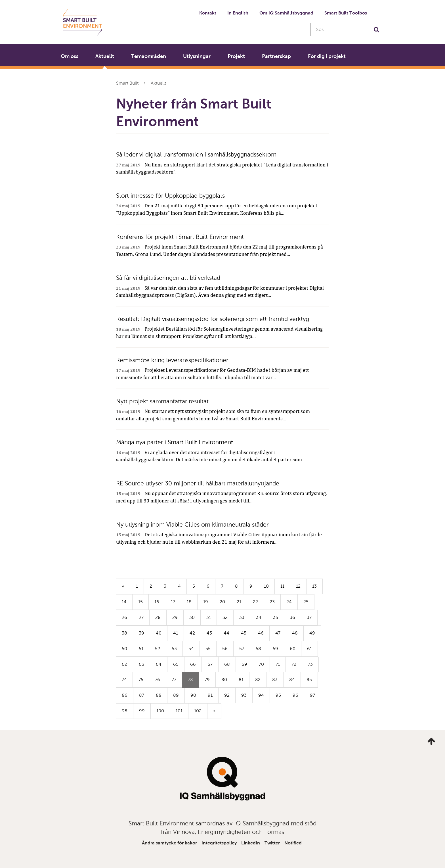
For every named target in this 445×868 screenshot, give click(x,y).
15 (140, 602)
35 (276, 617)
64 (159, 664)
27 (141, 617)
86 (125, 695)
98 (125, 711)
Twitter (272, 843)
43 (209, 633)
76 (158, 680)
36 (292, 617)
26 (124, 617)
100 (160, 711)
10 (266, 586)
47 (278, 633)
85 (309, 680)
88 (159, 695)
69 (244, 664)
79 (207, 680)
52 (158, 649)
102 (198, 711)
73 (310, 664)
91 (210, 695)
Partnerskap (276, 56)
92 (227, 695)
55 (208, 649)
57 (242, 649)
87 (142, 695)
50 (124, 649)
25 (306, 602)
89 (176, 695)
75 (141, 680)
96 (295, 695)
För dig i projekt (327, 56)
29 (175, 617)
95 (278, 695)
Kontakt (208, 13)
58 (258, 649)
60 (293, 649)
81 (241, 680)
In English (238, 13)
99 (142, 711)
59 (275, 649)
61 (309, 649)
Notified (293, 843)
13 (314, 586)
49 (312, 633)
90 (193, 695)
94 (261, 695)
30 (192, 617)
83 (275, 680)
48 (295, 633)
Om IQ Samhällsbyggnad (286, 13)
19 (206, 602)
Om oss (70, 56)
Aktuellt (105, 56)
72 (294, 664)
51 (141, 649)
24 (289, 602)
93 (244, 695)
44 (226, 633)
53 (174, 649)
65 (176, 664)
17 (173, 602)
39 (141, 633)
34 (259, 617)
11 (282, 586)
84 (292, 680)
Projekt (236, 56)
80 (224, 680)
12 (298, 586)
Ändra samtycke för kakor (169, 843)
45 (244, 633)
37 (309, 617)
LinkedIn (251, 843)
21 (239, 602)
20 (222, 602)
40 (159, 633)
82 (258, 680)
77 (174, 680)
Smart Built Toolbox (346, 13)
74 (124, 680)
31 (209, 617)
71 (278, 664)
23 (272, 602)
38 (124, 633)
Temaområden (149, 56)
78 (193, 682)
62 (124, 664)
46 (261, 633)
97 (312, 695)
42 (192, 633)
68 (227, 664)
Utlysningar (197, 56)
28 (158, 617)
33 (242, 617)
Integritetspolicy (219, 843)
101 (179, 711)
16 (157, 602)
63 (141, 664)
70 (261, 664)
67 (210, 664)
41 (176, 633)
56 (225, 649)
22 (255, 602)
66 (193, 664)
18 (189, 602)
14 (124, 602)
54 (191, 649)
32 (225, 617)
